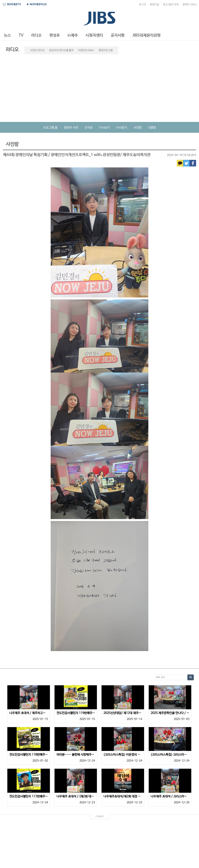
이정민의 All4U (86, 50)
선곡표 (89, 128)
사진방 (138, 128)
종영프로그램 (106, 50)
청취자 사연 (71, 128)
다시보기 (104, 128)
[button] (7, 36)
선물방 (152, 128)
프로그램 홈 (50, 128)
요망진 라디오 (37, 50)
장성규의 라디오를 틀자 (61, 50)
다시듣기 (122, 128)
